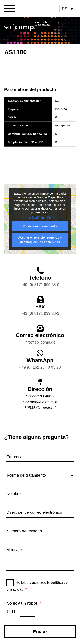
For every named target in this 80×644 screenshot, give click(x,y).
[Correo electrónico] (40, 328)
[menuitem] (68, 9)
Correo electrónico (40, 335)
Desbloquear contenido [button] (40, 226)
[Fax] (40, 299)
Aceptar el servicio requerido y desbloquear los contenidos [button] (40, 240)
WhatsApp (40, 360)
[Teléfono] (40, 271)
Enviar (40, 632)
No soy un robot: (24, 603)
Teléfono (40, 278)
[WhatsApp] (40, 353)
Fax (40, 306)
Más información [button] (40, 218)
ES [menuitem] (65, 9)
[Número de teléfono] (40, 532)
